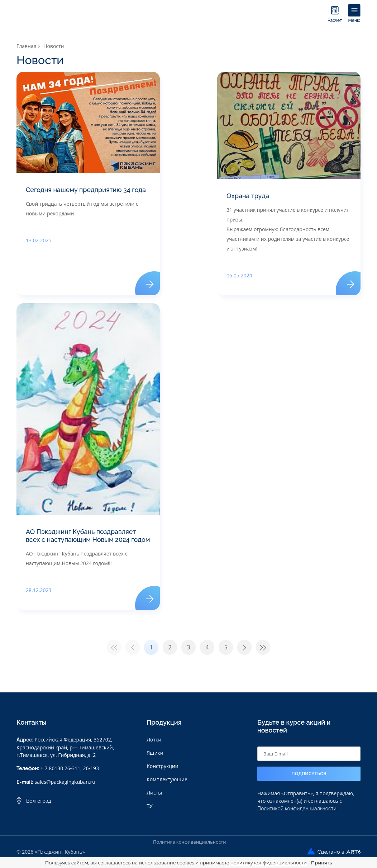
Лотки (154, 740)
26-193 (91, 768)
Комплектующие (167, 779)
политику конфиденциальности (269, 863)
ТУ (149, 806)
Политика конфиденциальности (189, 842)
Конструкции (163, 766)
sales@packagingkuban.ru (65, 782)
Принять (321, 863)
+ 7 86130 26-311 (60, 768)
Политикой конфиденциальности (297, 809)
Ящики (155, 753)
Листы (154, 793)
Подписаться (309, 774)
